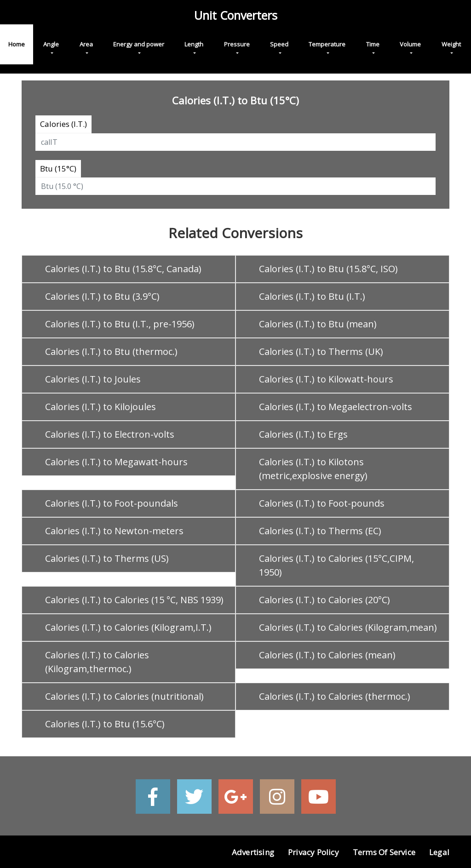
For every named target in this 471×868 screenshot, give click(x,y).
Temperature (327, 44)
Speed (279, 44)
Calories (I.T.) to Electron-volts (110, 434)
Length (194, 44)
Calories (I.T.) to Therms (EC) (320, 531)
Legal (439, 852)
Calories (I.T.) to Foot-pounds (322, 503)
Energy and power (139, 44)
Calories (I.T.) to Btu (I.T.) (312, 296)
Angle (51, 44)
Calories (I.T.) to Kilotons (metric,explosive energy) (313, 469)
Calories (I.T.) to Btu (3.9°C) (102, 296)
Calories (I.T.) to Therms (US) (107, 558)
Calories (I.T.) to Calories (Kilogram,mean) (348, 627)
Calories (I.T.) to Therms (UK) (321, 351)
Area (86, 44)
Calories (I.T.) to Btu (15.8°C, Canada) (123, 269)
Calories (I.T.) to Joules (93, 379)
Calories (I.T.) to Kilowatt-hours (326, 379)
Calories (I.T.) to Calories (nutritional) (124, 696)
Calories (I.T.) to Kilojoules (101, 407)
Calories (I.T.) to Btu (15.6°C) (105, 724)
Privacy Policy (313, 852)
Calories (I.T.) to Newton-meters (114, 531)
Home (17, 44)
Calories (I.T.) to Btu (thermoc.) (111, 351)
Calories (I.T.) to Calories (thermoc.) (335, 696)
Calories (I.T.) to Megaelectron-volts (336, 407)
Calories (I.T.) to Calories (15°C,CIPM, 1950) (336, 565)
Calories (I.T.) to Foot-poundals (112, 503)
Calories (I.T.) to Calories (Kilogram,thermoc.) (97, 662)
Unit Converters (236, 15)
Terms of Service (384, 852)
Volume (410, 44)
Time (373, 44)
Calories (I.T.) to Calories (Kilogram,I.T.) (128, 627)
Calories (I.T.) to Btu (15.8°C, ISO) (328, 269)
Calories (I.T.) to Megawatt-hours (116, 462)
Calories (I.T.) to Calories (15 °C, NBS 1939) (134, 600)
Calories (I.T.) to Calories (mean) (327, 655)
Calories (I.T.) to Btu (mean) (318, 324)
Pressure (237, 44)
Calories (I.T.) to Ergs (303, 434)
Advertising (253, 852)
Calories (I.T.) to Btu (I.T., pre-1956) (120, 324)
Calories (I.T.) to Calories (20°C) (325, 600)
